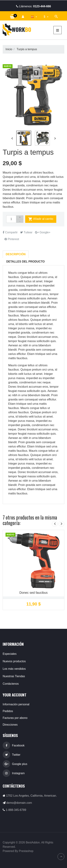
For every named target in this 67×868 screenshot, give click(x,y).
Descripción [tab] (16, 254)
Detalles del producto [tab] (25, 262)
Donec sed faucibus (33, 593)
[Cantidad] (11, 219)
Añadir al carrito (41, 219)
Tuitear (26, 232)
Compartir (10, 232)
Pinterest (12, 239)
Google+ (43, 232)
